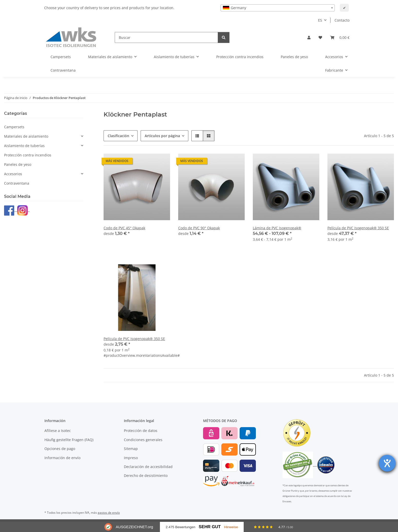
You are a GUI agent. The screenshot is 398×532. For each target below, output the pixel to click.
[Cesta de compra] (340, 37)
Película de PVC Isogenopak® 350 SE (358, 228)
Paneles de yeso (18, 164)
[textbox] (278, 8)
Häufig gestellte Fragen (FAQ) (69, 440)
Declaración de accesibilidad (148, 467)
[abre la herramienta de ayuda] (387, 463)
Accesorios (13, 174)
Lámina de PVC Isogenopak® (277, 228)
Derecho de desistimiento (146, 475)
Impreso (131, 458)
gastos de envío (109, 513)
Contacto (342, 20)
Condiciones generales (143, 440)
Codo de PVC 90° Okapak (199, 228)
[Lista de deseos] (320, 37)
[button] (309, 37)
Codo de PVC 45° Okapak (124, 228)
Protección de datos (141, 431)
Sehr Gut (210, 527)
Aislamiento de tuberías (24, 146)
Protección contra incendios (28, 155)
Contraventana (17, 183)
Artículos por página (162, 136)
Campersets (14, 127)
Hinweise (231, 527)
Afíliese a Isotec (58, 431)
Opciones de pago (60, 449)
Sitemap (131, 449)
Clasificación (118, 136)
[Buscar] (166, 37)
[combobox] (278, 8)
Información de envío (62, 458)
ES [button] (320, 20)
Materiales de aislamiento (26, 136)
